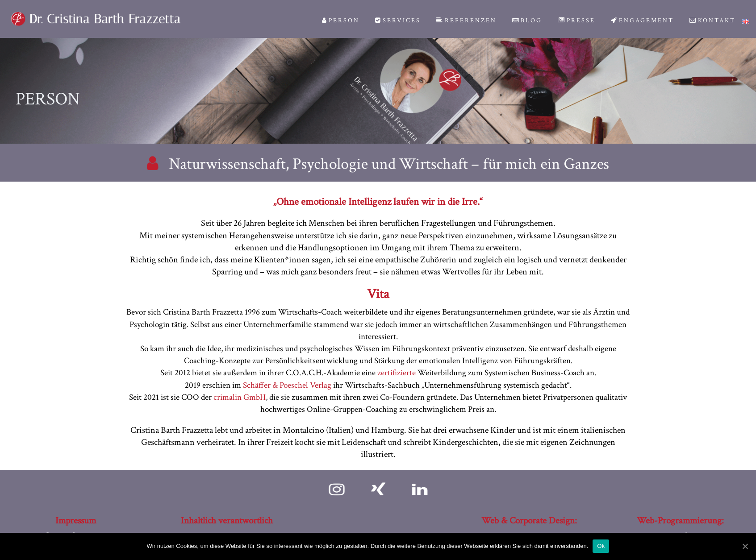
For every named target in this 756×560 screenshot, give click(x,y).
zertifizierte (397, 373)
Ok (601, 546)
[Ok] (745, 546)
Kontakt (712, 21)
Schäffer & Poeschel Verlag (287, 385)
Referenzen (466, 21)
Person (341, 21)
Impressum (76, 521)
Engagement (642, 21)
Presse (576, 21)
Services (398, 21)
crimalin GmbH (240, 397)
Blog (527, 21)
